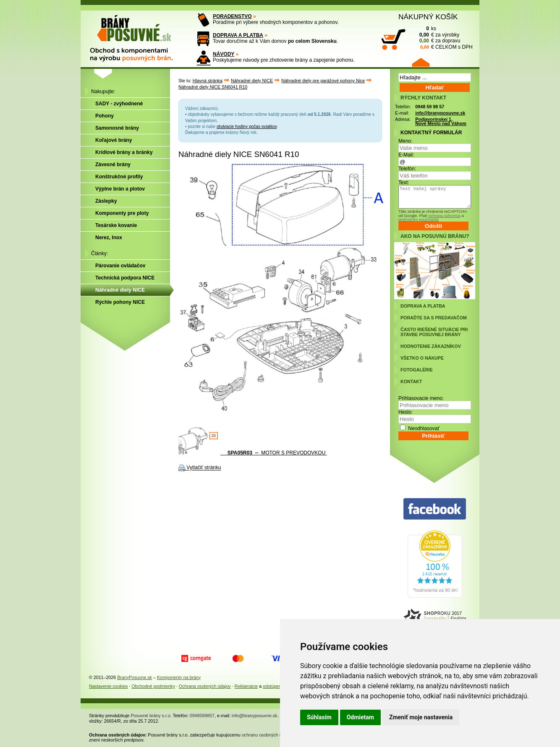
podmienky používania (418, 219)
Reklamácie (246, 686)
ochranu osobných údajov (267, 735)
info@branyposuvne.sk (440, 113)
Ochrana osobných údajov (205, 686)
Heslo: (406, 412)
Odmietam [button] (360, 717)
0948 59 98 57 (430, 107)
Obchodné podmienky (153, 686)
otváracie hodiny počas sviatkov (247, 127)
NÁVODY (224, 54)
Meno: (405, 141)
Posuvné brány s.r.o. (151, 716)
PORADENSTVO (232, 16)
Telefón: (407, 169)
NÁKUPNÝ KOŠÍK (428, 17)
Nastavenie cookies (108, 686)
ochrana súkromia (444, 215)
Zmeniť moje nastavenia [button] (421, 717)
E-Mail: (406, 155)
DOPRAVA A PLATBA (238, 35)
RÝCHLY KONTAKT (423, 98)
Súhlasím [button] (319, 717)
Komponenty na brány (179, 677)
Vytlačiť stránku (204, 468)
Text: (404, 183)
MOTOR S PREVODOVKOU (253, 453)
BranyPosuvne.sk (135, 677)
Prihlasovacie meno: (421, 398)
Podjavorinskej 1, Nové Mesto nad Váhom (441, 121)
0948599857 (202, 716)
